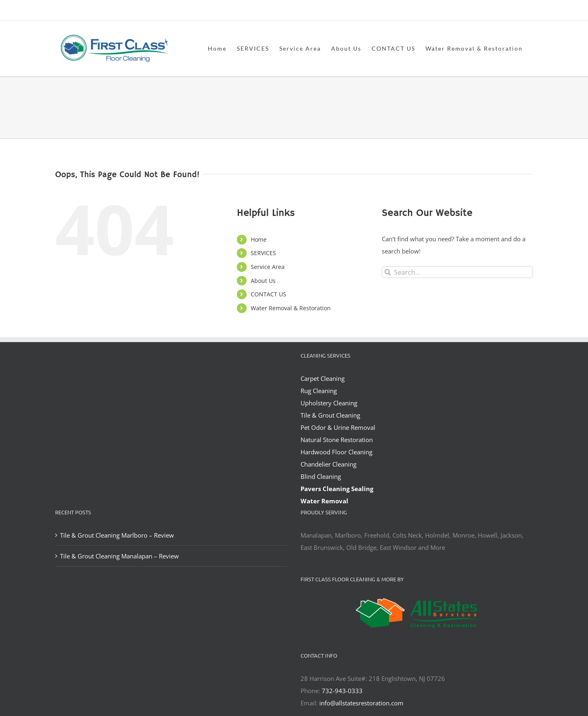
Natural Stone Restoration (337, 440)
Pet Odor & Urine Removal (338, 427)
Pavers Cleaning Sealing (337, 489)
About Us (263, 281)
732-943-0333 (342, 691)
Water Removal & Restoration (291, 308)
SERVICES (263, 253)
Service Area (268, 267)
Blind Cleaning (321, 476)
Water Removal (324, 501)
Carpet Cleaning (323, 378)
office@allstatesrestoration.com (497, 11)
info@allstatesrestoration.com (361, 703)
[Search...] (457, 272)
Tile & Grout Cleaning (330, 415)
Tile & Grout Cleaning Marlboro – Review (117, 535)
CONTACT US (268, 294)
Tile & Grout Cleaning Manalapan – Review (119, 556)
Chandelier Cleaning (329, 464)
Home (259, 239)
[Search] (388, 272)
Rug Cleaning (319, 391)
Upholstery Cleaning (329, 403)
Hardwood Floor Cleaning (336, 452)
